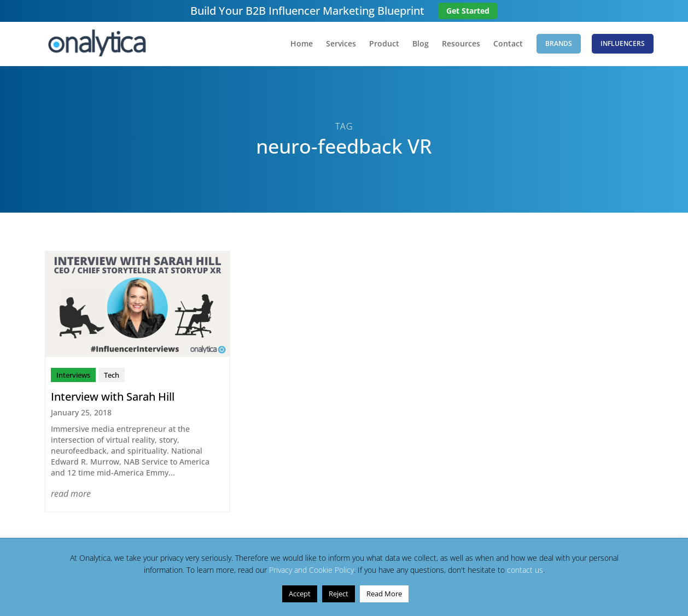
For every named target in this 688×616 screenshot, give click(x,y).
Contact (508, 44)
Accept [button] (300, 594)
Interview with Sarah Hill (113, 397)
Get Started (468, 11)
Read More (384, 594)
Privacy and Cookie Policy (311, 570)
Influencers (623, 43)
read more (71, 494)
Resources (461, 44)
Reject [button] (339, 594)
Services (341, 44)
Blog (421, 44)
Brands (559, 43)
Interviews (73, 375)
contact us (525, 570)
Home (302, 44)
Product (384, 44)
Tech (112, 375)
